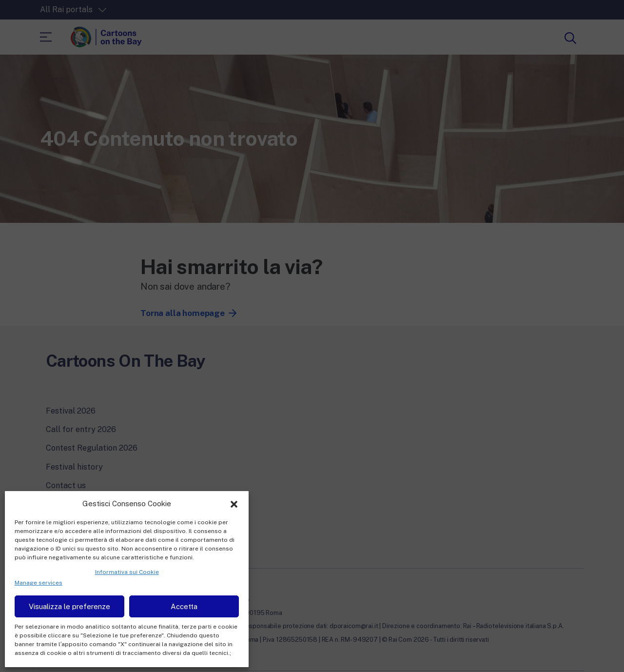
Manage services (39, 583)
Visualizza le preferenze (69, 606)
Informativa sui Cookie (127, 572)
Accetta (184, 606)
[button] (234, 503)
